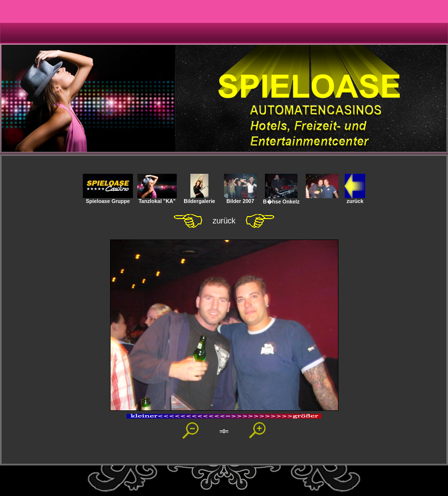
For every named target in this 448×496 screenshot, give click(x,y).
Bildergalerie (199, 199)
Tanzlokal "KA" (157, 199)
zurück (355, 199)
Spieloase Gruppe (108, 199)
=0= (224, 431)
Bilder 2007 (240, 199)
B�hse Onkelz (281, 199)
